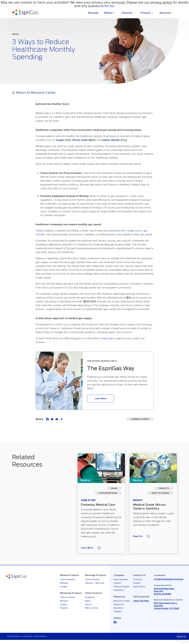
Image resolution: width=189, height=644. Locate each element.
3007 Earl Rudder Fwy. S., (166, 603)
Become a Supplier (119, 610)
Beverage (93, 13)
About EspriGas (121, 579)
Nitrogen (64, 583)
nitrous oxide (80, 140)
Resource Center (122, 601)
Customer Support (138, 581)
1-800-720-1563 (141, 601)
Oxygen (64, 587)
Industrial (127, 13)
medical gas (107, 338)
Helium (88, 604)
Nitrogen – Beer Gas (95, 583)
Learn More (101, 399)
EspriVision (119, 590)
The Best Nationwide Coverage (169, 579)
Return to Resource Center (36, 93)
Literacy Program (121, 587)
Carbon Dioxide (67, 579)
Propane (64, 608)
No (112, 6)
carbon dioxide (111, 140)
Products (146, 13)
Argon (88, 601)
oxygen (60, 140)
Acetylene (90, 597)
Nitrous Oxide (91, 608)
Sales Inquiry (139, 587)
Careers (117, 583)
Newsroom (119, 604)
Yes (106, 6)
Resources (165, 13)
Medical (108, 13)
